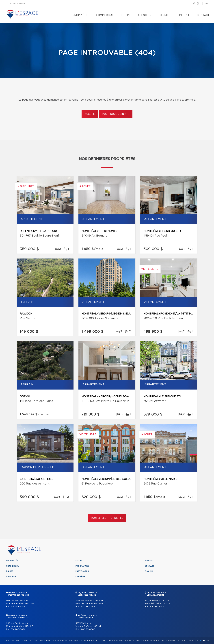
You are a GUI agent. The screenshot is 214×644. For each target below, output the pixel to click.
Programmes (82, 566)
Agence (143, 15)
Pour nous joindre (116, 114)
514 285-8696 (18, 629)
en (206, 4)
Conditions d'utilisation (148, 641)
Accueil (90, 114)
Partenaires (82, 571)
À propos (11, 577)
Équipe (126, 15)
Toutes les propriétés (107, 518)
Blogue (185, 15)
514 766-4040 (88, 629)
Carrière (165, 15)
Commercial (105, 15)
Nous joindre (18, 4)
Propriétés (81, 15)
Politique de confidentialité (121, 641)
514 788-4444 (18, 607)
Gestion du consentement (174, 641)
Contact (203, 15)
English (149, 571)
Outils (79, 561)
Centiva (205, 640)
